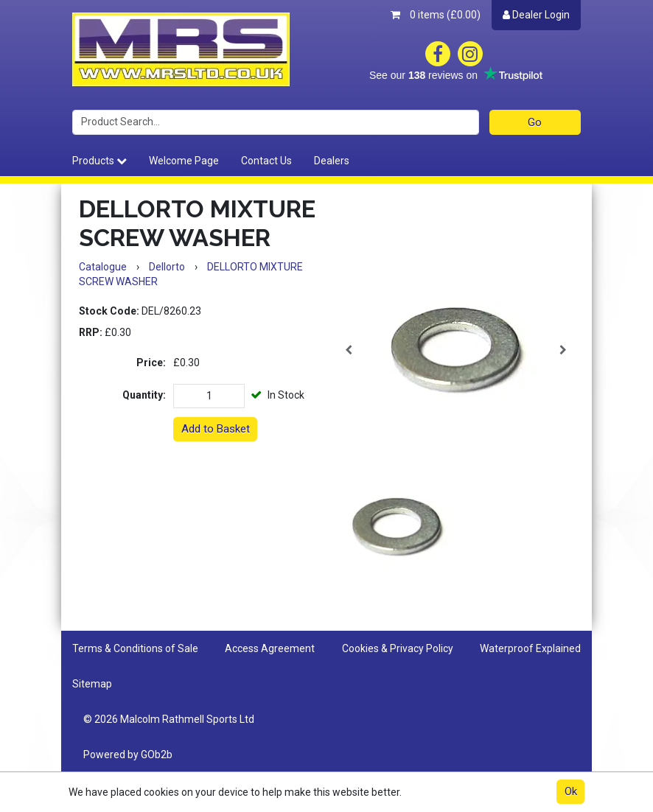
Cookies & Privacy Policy (398, 648)
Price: (151, 363)
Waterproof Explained (530, 648)
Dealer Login (536, 15)
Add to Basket (216, 429)
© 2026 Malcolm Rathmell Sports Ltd (169, 719)
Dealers (332, 161)
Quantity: (144, 395)
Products (99, 161)
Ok (571, 791)
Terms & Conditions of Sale (135, 648)
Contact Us (266, 161)
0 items (436, 15)
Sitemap (92, 684)
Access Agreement (270, 648)
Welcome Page (184, 161)
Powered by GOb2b (128, 755)
